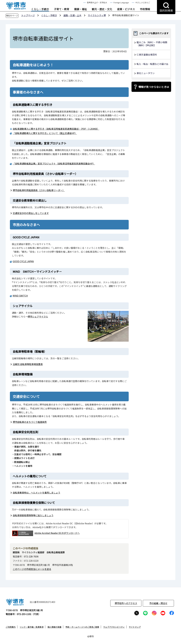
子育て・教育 (62, 9)
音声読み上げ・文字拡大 (97, 2)
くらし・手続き (40, 9)
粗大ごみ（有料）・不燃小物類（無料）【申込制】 (152, 44)
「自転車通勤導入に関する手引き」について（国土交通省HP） (45, 133)
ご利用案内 (11, 627)
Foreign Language (121, 2)
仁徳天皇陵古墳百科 (147, 55)
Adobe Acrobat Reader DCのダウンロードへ (46, 533)
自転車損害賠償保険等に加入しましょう (33, 515)
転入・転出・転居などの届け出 (152, 64)
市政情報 (145, 9)
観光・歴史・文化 (102, 9)
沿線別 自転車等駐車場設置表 (28, 364)
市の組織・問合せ (158, 603)
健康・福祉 (80, 9)
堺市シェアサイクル (38, 316)
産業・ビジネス (126, 9)
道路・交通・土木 (72, 15)
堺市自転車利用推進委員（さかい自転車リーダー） (39, 190)
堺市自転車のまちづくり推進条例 (30, 422)
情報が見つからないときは (154, 87)
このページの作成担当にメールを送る (32, 569)
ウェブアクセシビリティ (114, 627)
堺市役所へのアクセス (126, 603)
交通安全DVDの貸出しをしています (31, 213)
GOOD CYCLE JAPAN (23, 261)
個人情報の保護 (54, 627)
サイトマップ (135, 627)
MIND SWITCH (20, 296)
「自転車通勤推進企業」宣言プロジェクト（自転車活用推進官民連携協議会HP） (54, 163)
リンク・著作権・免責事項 (32, 627)
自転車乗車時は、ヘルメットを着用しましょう (36, 493)
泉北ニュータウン (146, 73)
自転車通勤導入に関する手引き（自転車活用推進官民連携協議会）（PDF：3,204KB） (56, 129)
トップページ (28, 15)
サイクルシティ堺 (97, 15)
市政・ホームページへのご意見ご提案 (82, 627)
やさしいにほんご (143, 2)
